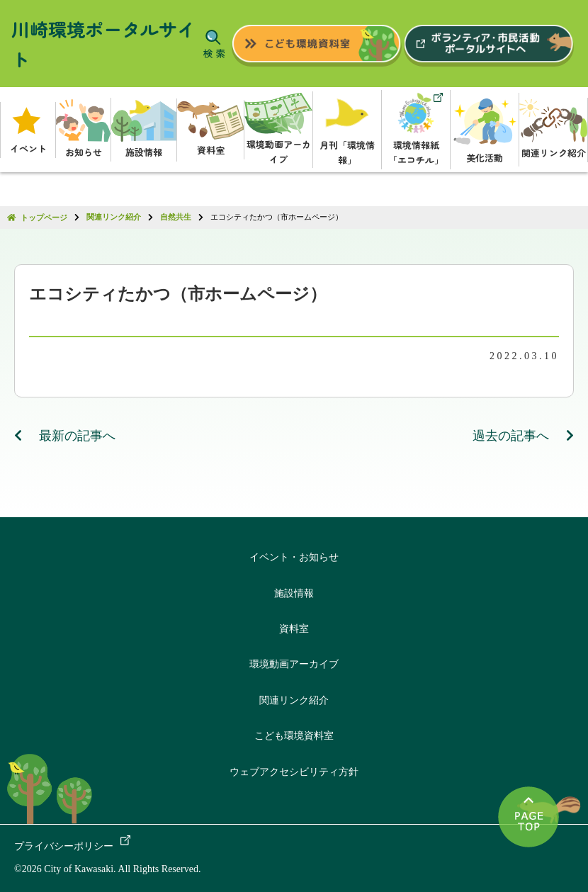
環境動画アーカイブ (294, 664)
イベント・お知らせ (294, 557)
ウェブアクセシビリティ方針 (294, 772)
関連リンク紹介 (294, 700)
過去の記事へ (524, 436)
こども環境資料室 (294, 736)
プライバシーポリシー (64, 846)
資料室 (294, 629)
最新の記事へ (65, 436)
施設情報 (294, 593)
